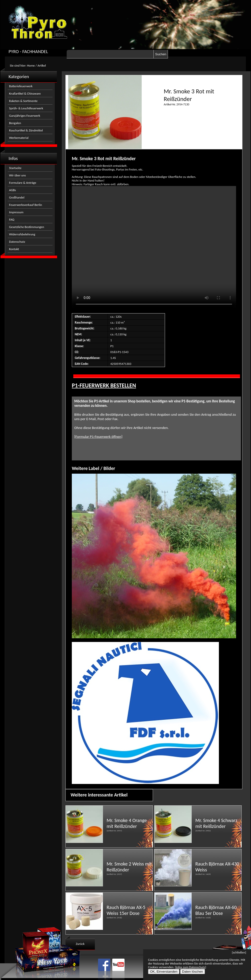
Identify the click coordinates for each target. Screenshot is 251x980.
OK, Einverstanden (164, 972)
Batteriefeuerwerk (21, 86)
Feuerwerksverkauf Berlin (25, 205)
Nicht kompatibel (154, 248)
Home (31, 65)
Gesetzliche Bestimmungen (27, 227)
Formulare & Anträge (23, 183)
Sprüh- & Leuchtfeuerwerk (26, 108)
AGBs (13, 190)
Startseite (15, 168)
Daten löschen (193, 972)
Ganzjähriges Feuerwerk (25, 116)
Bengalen (15, 123)
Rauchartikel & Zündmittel (26, 130)
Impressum (16, 212)
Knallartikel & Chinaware (25, 93)
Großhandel (17, 197)
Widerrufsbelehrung (22, 234)
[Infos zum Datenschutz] (191, 967)
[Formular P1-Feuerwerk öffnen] (98, 437)
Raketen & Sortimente (23, 101)
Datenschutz (17, 242)
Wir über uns (17, 175)
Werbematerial (19, 138)
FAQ (12, 220)
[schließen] (239, 952)
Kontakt (14, 249)
